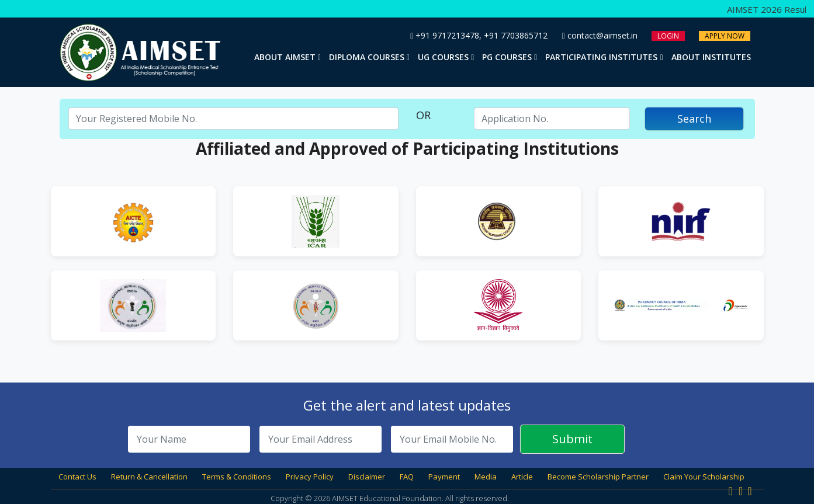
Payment (444, 477)
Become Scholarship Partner (598, 477)
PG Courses (510, 57)
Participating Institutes (604, 57)
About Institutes (711, 57)
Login (668, 36)
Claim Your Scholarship (704, 477)
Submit (572, 439)
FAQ (407, 477)
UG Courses (446, 57)
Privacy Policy (310, 477)
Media (486, 477)
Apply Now (725, 36)
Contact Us (77, 477)
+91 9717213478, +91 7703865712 (479, 35)
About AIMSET (288, 57)
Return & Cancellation (149, 477)
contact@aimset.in (599, 35)
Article (522, 477)
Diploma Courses (369, 57)
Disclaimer (367, 477)
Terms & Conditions (237, 477)
